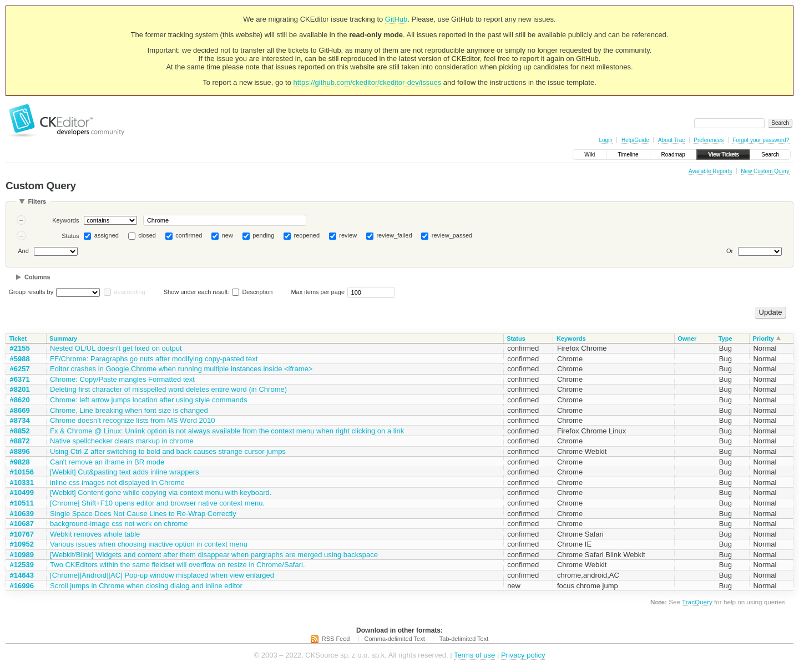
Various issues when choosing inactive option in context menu (149, 544)
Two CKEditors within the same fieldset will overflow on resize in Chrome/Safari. (178, 565)
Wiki (590, 155)
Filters (37, 201)
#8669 (20, 410)
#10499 (22, 492)
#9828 (20, 462)
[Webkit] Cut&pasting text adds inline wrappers (125, 472)
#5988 (20, 359)
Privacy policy (523, 655)
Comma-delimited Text (395, 639)
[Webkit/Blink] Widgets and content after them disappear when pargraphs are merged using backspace (214, 555)
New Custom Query (765, 171)
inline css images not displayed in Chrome (117, 482)
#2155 (20, 348)
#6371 (20, 379)
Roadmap (673, 155)
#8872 (20, 441)
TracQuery (697, 602)
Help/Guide (635, 140)
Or (730, 251)
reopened (307, 235)
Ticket (18, 338)
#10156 (22, 472)
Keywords (65, 220)
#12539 (22, 565)
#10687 (22, 524)
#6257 (20, 369)
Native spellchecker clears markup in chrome (122, 441)
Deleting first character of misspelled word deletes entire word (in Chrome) (168, 389)
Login (605, 140)
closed (147, 235)
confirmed (189, 235)
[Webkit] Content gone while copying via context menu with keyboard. (161, 492)
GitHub (396, 19)
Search (770, 155)
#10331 (22, 482)
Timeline (628, 155)
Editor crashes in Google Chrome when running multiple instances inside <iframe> (181, 369)
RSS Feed (336, 639)
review (348, 235)
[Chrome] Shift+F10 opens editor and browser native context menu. (157, 503)
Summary (63, 338)
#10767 (22, 534)
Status (70, 236)
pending (263, 235)
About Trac (671, 140)
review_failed (394, 235)
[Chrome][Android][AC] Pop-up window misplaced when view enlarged (162, 575)
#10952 (22, 544)
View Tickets (723, 155)
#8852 (20, 431)
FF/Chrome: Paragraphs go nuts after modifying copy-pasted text (154, 359)
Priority (763, 338)
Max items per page (318, 292)
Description (252, 292)
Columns (37, 277)
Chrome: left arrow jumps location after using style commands (148, 400)
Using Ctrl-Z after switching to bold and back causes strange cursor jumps (168, 451)
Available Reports (710, 171)
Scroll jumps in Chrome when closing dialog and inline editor (146, 586)
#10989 (22, 555)
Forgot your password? (761, 140)
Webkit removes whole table (95, 534)
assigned (107, 235)
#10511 (22, 503)
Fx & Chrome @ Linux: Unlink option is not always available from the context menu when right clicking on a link (227, 431)
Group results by (31, 292)
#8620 (20, 400)
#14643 (22, 575)
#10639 (22, 514)
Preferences (709, 140)
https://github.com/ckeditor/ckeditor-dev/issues (368, 82)
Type (725, 338)
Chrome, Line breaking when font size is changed (129, 410)
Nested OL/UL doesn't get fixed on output (116, 348)
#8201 (20, 389)
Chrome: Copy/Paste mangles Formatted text (122, 379)
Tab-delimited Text (464, 639)
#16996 (22, 586)
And (23, 251)
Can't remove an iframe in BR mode (107, 462)
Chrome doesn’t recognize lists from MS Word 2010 (132, 420)
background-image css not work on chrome (119, 524)
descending (129, 292)
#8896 (20, 451)
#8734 (20, 420)
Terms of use (474, 655)
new (227, 235)
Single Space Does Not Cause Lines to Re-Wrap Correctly (143, 514)
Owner (687, 338)
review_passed (452, 235)
